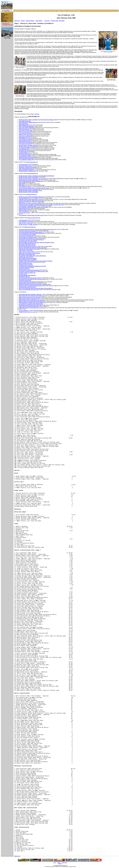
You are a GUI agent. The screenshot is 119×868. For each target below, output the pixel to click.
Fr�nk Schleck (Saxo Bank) (26, 132)
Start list (3, 16)
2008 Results (4, 21)
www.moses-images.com (34, 218)
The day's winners (23, 310)
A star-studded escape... (25, 213)
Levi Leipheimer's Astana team (26, 221)
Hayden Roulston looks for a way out (28, 312)
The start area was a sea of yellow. (27, 235)
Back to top (17, 856)
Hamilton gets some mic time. (26, 257)
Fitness (64, 11)
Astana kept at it (23, 137)
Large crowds (22, 183)
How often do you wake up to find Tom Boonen (30, 203)
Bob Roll (21, 202)
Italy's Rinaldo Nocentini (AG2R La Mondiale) (30, 181)
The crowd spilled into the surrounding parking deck (32, 233)
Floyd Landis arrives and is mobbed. (28, 258)
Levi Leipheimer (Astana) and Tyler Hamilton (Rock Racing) (33, 207)
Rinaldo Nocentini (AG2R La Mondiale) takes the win (32, 197)
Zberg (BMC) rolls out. (24, 277)
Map (2, 19)
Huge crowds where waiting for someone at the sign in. (32, 239)
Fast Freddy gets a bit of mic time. (27, 245)
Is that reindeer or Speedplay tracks (28, 206)
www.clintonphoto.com (32, 162)
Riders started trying (24, 125)
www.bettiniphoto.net (33, 173)
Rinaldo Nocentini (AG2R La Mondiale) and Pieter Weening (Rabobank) (36, 120)
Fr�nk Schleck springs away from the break (30, 297)
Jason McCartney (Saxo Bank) (26, 158)
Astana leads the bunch (25, 141)
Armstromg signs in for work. (26, 265)
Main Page (17, 21)
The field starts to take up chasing (27, 147)
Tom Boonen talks (23, 164)
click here (37, 114)
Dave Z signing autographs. (26, 264)
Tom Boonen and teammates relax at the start (30, 305)
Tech (27, 11)
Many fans (21, 185)
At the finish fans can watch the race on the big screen (32, 279)
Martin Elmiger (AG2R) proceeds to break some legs (32, 300)
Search (74, 11)
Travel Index (65, 863)
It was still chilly (23, 149)
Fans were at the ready (24, 144)
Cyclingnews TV (17, 11)
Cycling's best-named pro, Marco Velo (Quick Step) (31, 201)
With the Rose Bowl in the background (28, 299)
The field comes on (23, 152)
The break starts (23, 220)
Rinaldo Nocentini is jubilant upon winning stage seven (32, 302)
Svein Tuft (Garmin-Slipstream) (26, 126)
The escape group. (23, 124)
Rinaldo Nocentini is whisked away (27, 171)
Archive (59, 863)
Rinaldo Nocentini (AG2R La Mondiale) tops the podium (33, 179)
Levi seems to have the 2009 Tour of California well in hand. (34, 271)
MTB (40, 11)
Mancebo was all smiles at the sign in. (28, 246)
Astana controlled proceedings (26, 170)
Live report (47, 21)
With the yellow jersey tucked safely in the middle (31, 301)
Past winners (4, 20)
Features (32, 11)
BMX (44, 11)
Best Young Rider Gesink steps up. (27, 244)
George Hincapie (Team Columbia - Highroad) (30, 294)
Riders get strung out (24, 129)
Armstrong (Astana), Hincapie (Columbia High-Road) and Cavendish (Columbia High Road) (41, 205)
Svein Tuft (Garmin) (24, 211)
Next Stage (62, 21)
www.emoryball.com (31, 227)
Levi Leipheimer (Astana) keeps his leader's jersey (31, 215)
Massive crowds (23, 210)
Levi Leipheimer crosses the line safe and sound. (31, 304)
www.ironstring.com (32, 194)
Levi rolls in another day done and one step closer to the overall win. (36, 288)
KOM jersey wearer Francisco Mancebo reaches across (32, 308)
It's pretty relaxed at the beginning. (27, 275)
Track (54, 11)
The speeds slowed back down (26, 151)
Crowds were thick (23, 153)
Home (3, 12)
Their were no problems (25, 136)
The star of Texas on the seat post (27, 231)
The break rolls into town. (25, 280)
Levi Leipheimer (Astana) (25, 156)
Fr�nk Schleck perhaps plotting (27, 252)
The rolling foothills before (25, 133)
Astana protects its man (25, 209)
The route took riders (24, 198)
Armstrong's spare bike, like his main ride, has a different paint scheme (36, 229)
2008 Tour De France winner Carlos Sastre (30, 249)
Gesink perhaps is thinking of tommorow (29, 270)
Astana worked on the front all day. (27, 287)
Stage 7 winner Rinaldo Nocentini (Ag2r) (29, 290)
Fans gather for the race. (25, 121)
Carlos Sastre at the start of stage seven (29, 306)
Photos (59, 11)
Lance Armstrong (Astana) (25, 140)
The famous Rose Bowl (25, 154)
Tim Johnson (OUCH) (24, 148)
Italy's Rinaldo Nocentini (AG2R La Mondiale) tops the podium (34, 188)
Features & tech (5, 18)
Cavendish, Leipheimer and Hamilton (28, 167)
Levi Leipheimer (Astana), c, (26, 187)
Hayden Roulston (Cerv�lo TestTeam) (28, 145)
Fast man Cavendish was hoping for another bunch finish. (33, 248)
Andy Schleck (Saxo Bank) (25, 142)
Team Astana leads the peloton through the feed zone (32, 296)
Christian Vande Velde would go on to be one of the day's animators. (36, 261)
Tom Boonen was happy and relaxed (28, 240)
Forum (79, 11)
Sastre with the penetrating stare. (27, 254)
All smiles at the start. (24, 269)
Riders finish (22, 184)
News (24, 11)
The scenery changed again (26, 130)
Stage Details (39, 21)
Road (37, 11)
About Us (60, 864)
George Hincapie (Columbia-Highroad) (28, 122)
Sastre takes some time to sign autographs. (30, 253)
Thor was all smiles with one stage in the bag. (30, 278)
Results (23, 21)
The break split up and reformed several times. (30, 286)
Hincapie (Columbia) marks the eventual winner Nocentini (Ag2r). (35, 284)
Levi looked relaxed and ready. (26, 267)
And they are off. (23, 274)
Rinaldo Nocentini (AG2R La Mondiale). (29, 192)
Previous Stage (55, 21)
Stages (3, 14)
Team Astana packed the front (26, 168)
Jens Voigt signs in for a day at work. (28, 241)
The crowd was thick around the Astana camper (31, 232)
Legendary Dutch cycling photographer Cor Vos (30, 199)
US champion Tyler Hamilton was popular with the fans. (32, 256)
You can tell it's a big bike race (26, 236)
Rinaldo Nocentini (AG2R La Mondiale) (28, 157)
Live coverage (4, 15)
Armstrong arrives (23, 262)
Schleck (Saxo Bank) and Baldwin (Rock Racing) (31, 282)
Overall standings (30, 21)
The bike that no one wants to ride (27, 237)
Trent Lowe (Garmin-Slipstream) (27, 128)
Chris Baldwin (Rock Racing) (26, 139)
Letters (69, 11)
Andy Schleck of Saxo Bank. (26, 250)
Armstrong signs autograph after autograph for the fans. (33, 266)
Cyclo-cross (49, 11)
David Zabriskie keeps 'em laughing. (28, 260)
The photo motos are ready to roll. (27, 273)
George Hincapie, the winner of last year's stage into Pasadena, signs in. (37, 242)
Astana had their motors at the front (28, 283)
